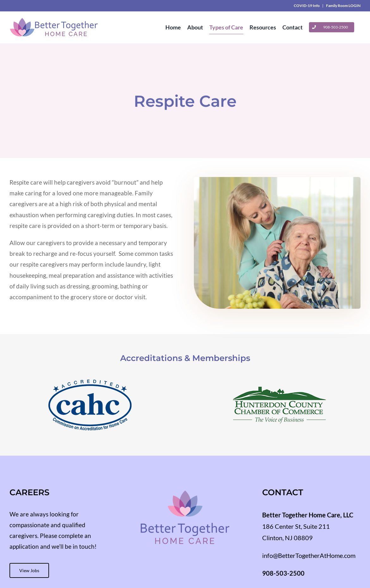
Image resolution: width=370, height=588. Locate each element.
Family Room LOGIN (343, 6)
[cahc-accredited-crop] (90, 383)
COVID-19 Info (307, 6)
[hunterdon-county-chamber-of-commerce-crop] (280, 383)
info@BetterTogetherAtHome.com (309, 555)
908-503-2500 (283, 573)
